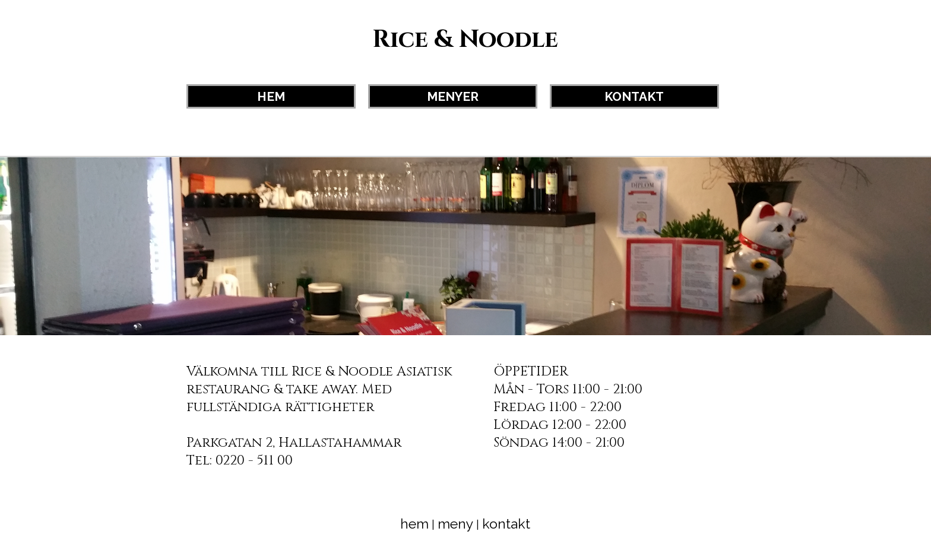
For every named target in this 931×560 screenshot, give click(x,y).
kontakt (506, 524)
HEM (271, 96)
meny (455, 524)
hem (414, 524)
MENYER (453, 96)
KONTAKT (634, 96)
